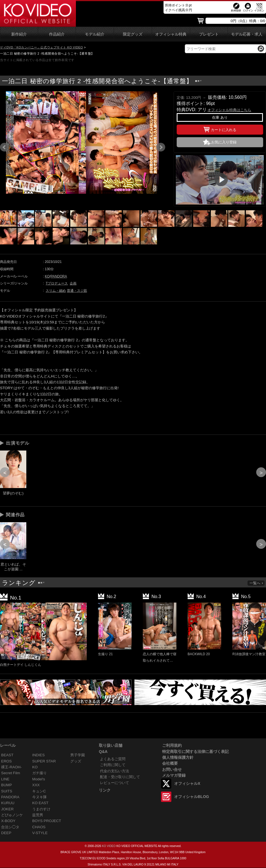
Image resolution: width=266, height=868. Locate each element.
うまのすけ (41, 809)
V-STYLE (40, 833)
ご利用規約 (172, 745)
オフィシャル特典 (171, 34)
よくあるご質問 (113, 759)
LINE (5, 779)
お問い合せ (172, 769)
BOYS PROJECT (47, 821)
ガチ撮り (39, 773)
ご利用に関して (113, 765)
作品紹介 (57, 34)
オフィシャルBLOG (192, 797)
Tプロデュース (57, 283)
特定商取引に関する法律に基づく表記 (195, 752)
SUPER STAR (44, 761)
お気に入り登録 (224, 142)
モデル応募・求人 (247, 34)
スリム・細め (56, 291)
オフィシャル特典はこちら (229, 110)
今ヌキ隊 (39, 797)
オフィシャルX (187, 783)
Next (161, 147)
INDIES (39, 755)
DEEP (6, 833)
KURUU (8, 803)
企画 (73, 283)
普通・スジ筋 (77, 291)
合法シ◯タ (10, 827)
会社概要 (170, 763)
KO (47, 276)
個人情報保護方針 (178, 757)
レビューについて (115, 783)
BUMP (7, 785)
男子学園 (78, 755)
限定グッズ (133, 34)
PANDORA (59, 276)
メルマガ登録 (174, 775)
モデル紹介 (95, 34)
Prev (4, 147)
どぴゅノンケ (12, 815)
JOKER (7, 809)
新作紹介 (19, 34)
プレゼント (209, 34)
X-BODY (8, 821)
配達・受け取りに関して (120, 777)
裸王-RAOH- (11, 767)
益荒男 (38, 815)
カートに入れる (220, 129)
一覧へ (256, 583)
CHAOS (39, 827)
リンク (105, 790)
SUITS (7, 791)
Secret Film (11, 773)
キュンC (39, 791)
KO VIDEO (109, 846)
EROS (6, 761)
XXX (36, 785)
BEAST (7, 755)
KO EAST (40, 803)
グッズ (76, 761)
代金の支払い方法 (115, 771)
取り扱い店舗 (111, 745)
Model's (39, 779)
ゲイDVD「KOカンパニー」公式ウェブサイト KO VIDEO (41, 47)
